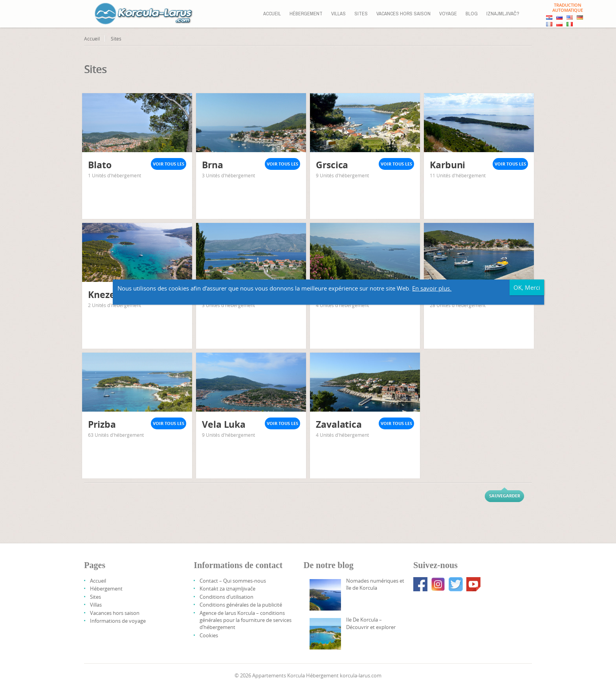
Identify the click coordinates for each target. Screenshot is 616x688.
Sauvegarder (505, 496)
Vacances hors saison (403, 14)
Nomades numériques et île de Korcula (375, 584)
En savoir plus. (570, 433)
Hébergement (306, 14)
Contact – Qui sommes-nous (233, 581)
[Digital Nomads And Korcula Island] (325, 595)
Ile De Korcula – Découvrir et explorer (371, 623)
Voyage (448, 14)
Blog (472, 14)
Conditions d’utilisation (226, 597)
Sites (361, 14)
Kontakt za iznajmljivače (227, 589)
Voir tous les (169, 164)
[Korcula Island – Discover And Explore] (325, 634)
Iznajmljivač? (503, 14)
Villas (338, 14)
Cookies (209, 635)
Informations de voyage (118, 621)
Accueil (272, 14)
